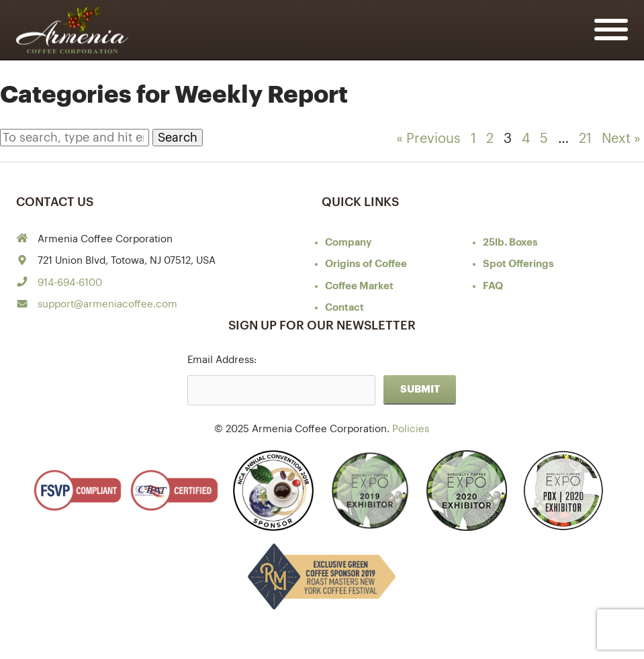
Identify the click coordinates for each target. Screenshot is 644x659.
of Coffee (366, 264)
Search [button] (178, 138)
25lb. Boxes (510, 243)
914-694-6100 (70, 283)
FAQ (493, 286)
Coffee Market (359, 286)
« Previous (428, 139)
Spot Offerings (518, 264)
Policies (411, 429)
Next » (621, 139)
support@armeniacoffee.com (107, 304)
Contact (344, 308)
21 (585, 139)
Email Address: (222, 360)
